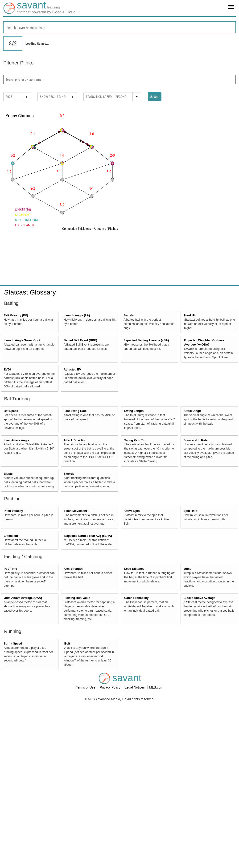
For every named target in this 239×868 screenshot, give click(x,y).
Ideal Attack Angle (16, 440)
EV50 (7, 370)
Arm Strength (73, 569)
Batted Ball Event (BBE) (80, 340)
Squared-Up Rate (195, 440)
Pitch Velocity (13, 511)
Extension (11, 536)
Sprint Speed (13, 644)
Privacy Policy (110, 687)
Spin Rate (190, 511)
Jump (187, 569)
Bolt (67, 644)
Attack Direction (75, 440)
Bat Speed (11, 411)
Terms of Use (86, 687)
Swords (69, 474)
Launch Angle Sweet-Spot (22, 340)
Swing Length (134, 411)
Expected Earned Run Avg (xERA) (88, 536)
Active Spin (132, 511)
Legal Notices (135, 687)
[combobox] (119, 27)
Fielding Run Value (77, 598)
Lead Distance (134, 569)
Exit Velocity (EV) (16, 315)
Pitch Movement (76, 511)
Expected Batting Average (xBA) (146, 340)
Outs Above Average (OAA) (23, 598)
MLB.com (156, 687)
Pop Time (10, 569)
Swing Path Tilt (135, 440)
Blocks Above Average (199, 598)
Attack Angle (192, 411)
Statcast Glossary (30, 292)
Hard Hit (190, 315)
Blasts (8, 474)
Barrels (129, 315)
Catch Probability (136, 598)
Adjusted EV (72, 370)
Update (155, 97)
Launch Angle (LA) (77, 315)
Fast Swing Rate (75, 411)
